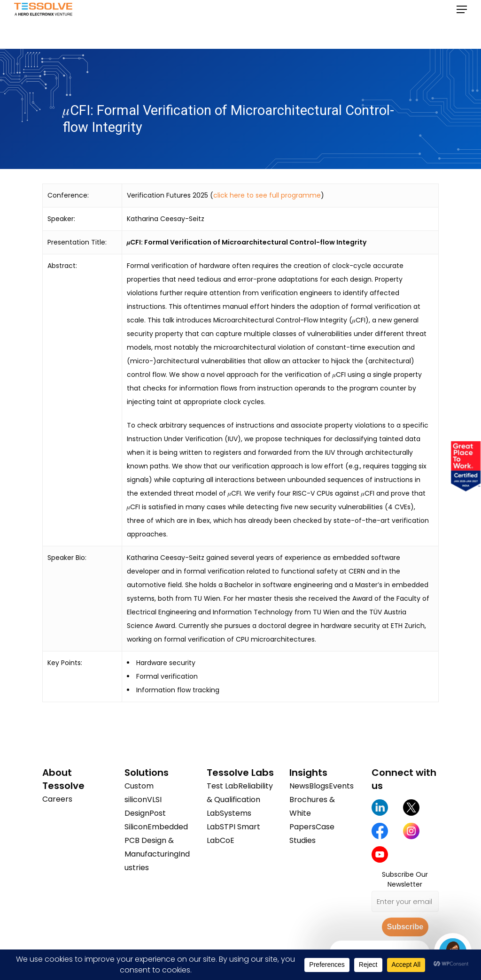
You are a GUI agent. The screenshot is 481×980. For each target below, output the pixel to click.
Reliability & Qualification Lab (240, 800)
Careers (57, 799)
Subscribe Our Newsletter (405, 879)
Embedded (168, 827)
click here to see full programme (267, 195)
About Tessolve (63, 779)
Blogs (319, 786)
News (299, 786)
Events (341, 786)
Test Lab (222, 786)
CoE (227, 840)
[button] (462, 24)
